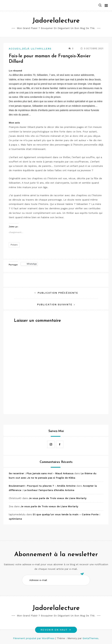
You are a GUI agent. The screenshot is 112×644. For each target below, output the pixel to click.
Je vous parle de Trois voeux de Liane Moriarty (58, 498)
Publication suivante (55, 305)
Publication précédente (58, 293)
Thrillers (43, 49)
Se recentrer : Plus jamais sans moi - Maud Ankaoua (41, 473)
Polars (14, 245)
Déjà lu (28, 49)
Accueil (15, 49)
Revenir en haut (56, 630)
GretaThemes (90, 638)
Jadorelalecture (56, 21)
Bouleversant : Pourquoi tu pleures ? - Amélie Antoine (42, 486)
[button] (100, 6)
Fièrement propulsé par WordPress (34, 638)
